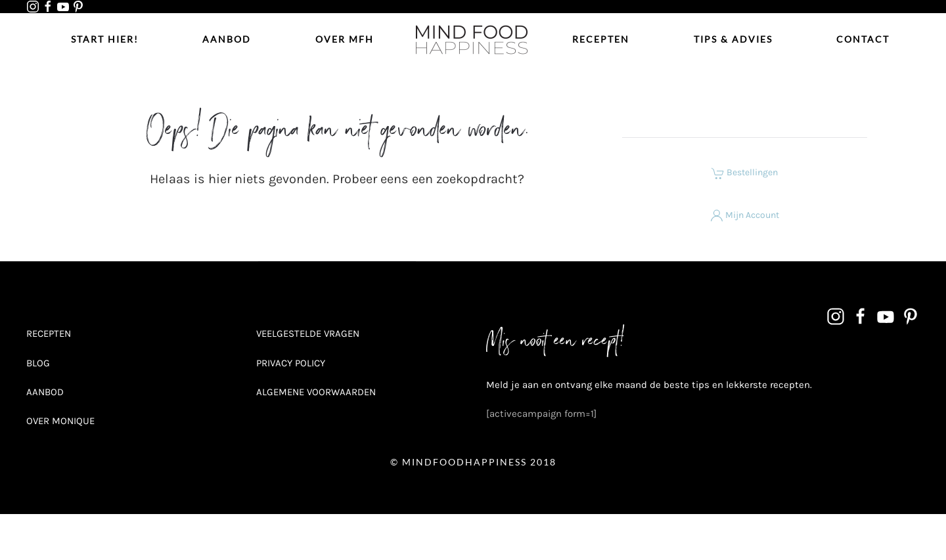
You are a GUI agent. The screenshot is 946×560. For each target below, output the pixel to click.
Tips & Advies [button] (733, 39)
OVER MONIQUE (60, 421)
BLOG (38, 363)
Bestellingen (745, 172)
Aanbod (227, 39)
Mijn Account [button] (745, 215)
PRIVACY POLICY (291, 363)
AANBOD (45, 392)
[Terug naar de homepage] (473, 39)
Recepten (601, 39)
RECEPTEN (49, 334)
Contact (863, 39)
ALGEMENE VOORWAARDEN (316, 392)
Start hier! (105, 39)
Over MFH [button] (345, 39)
